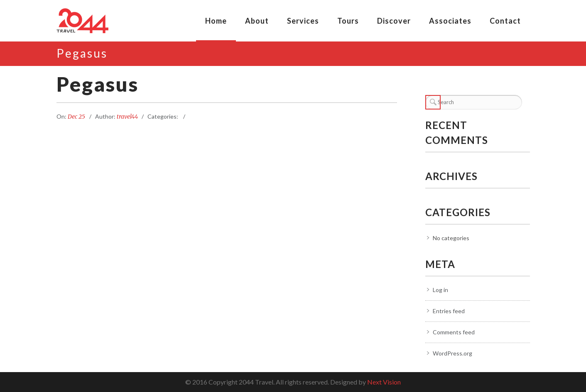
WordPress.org (452, 353)
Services (303, 21)
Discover (394, 21)
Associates (450, 21)
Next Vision (384, 382)
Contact (505, 21)
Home (216, 21)
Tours (348, 21)
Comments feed (454, 332)
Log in (440, 290)
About (257, 21)
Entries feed (449, 311)
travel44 (127, 117)
